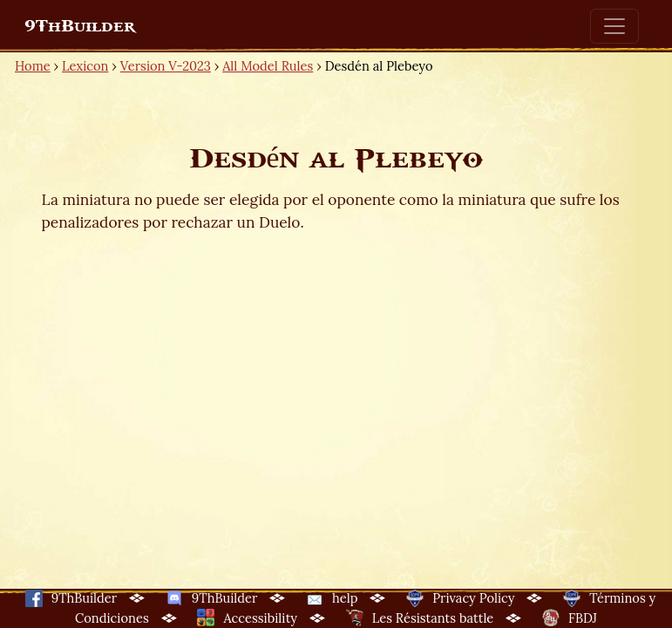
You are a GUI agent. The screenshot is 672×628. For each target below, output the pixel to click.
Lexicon (85, 66)
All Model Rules (268, 66)
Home (33, 66)
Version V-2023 (166, 66)
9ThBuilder (80, 26)
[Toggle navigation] (614, 26)
